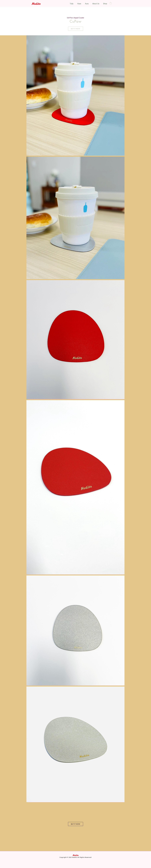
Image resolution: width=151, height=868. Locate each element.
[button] (111, 3)
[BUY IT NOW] (76, 29)
